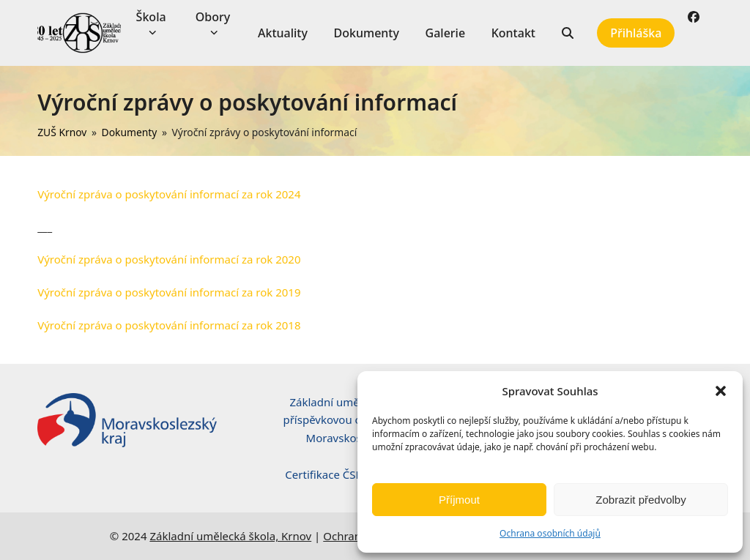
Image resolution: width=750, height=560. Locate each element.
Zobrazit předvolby (641, 500)
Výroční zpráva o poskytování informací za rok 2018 (169, 325)
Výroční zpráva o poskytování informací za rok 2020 (169, 259)
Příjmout (459, 500)
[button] (721, 391)
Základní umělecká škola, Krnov (230, 536)
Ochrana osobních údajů (550, 533)
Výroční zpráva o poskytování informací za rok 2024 (169, 194)
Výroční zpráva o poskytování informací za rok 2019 (169, 292)
